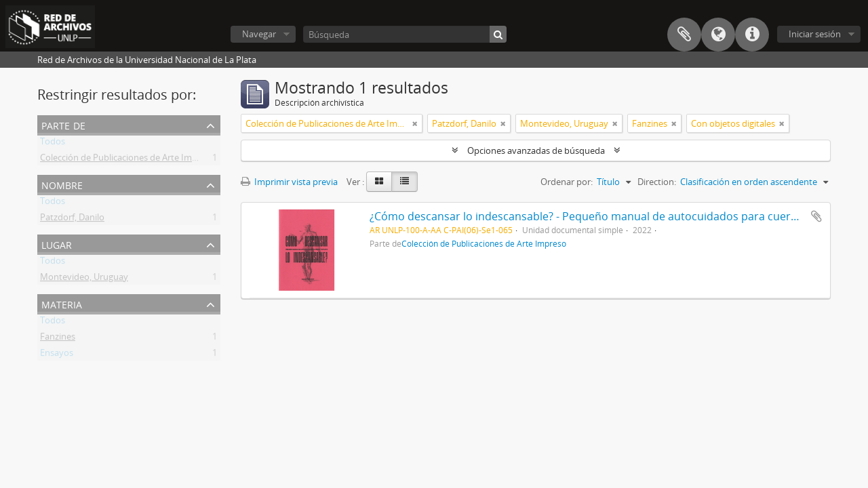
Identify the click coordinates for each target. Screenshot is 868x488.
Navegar (259, 34)
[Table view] (405, 182)
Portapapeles (684, 35)
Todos (53, 144)
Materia (62, 303)
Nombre (62, 184)
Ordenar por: (567, 182)
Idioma (718, 35)
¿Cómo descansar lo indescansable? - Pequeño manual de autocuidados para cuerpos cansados (615, 216)
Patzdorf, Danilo (72, 220)
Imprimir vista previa (289, 182)
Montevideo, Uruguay (84, 279)
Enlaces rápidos (752, 35)
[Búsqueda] (405, 34)
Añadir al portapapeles (816, 216)
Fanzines (58, 339)
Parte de (63, 124)
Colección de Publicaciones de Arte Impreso (127, 160)
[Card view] (379, 182)
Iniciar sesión (815, 34)
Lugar (57, 244)
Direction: (657, 182)
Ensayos (57, 355)
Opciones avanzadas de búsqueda (536, 150)
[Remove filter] (415, 123)
